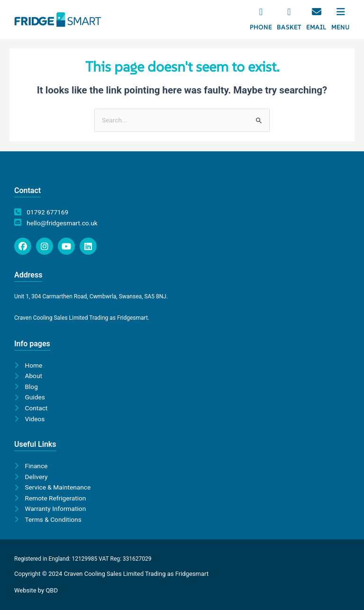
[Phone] (261, 12)
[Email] (317, 12)
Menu (341, 27)
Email (316, 27)
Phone (261, 27)
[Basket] (289, 12)
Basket (289, 27)
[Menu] (341, 12)
